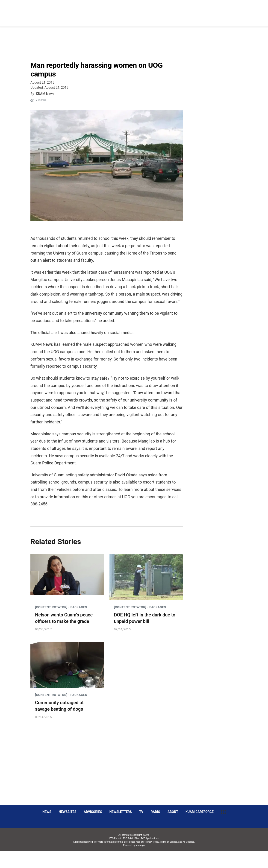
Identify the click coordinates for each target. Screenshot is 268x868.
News (148, 11)
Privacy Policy (152, 842)
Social (191, 11)
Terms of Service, (169, 842)
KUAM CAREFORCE (200, 812)
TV (141, 812)
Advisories (93, 812)
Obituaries (169, 11)
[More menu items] (236, 11)
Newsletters (121, 812)
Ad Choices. (189, 842)
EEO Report (115, 838)
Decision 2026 (215, 11)
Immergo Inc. (140, 859)
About (173, 812)
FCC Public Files (131, 838)
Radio (155, 812)
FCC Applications (150, 838)
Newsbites (68, 812)
